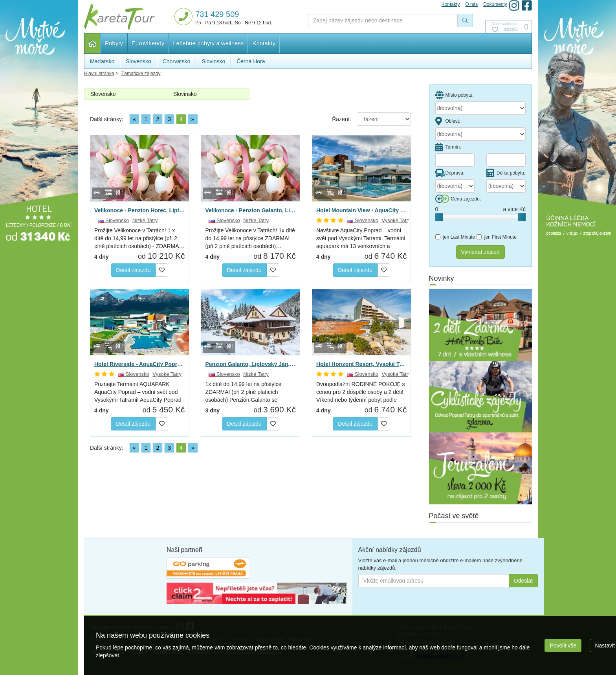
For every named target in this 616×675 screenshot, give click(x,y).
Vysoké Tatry (396, 220)
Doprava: (450, 173)
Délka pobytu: (506, 173)
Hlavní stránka (93, 43)
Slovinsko (185, 94)
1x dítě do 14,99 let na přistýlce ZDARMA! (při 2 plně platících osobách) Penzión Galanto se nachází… (243, 392)
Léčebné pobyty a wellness (208, 43)
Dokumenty (495, 4)
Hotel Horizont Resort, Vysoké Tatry (361, 364)
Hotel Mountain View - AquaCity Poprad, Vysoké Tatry (361, 210)
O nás (471, 4)
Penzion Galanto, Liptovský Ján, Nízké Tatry (250, 364)
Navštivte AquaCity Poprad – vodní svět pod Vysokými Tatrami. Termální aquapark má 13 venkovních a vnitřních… (361, 239)
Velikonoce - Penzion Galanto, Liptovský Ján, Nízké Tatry (250, 210)
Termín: (448, 147)
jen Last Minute (455, 237)
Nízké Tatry (145, 220)
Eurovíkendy (148, 43)
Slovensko (103, 94)
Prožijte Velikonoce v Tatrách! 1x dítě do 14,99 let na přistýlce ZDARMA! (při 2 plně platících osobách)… (250, 238)
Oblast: (448, 121)
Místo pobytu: (455, 95)
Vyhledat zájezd (480, 252)
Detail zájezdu (133, 270)
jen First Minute (497, 237)
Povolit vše (563, 646)
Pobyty (114, 43)
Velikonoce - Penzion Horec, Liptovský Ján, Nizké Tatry (139, 210)
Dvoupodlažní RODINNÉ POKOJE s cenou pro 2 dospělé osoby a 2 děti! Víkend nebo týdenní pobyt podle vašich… (361, 392)
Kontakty (264, 43)
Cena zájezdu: (458, 199)
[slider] (439, 217)
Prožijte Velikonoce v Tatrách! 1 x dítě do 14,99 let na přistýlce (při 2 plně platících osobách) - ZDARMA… (139, 238)
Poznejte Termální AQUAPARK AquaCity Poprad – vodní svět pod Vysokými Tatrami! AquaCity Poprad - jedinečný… (139, 392)
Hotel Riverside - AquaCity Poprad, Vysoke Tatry (139, 364)
